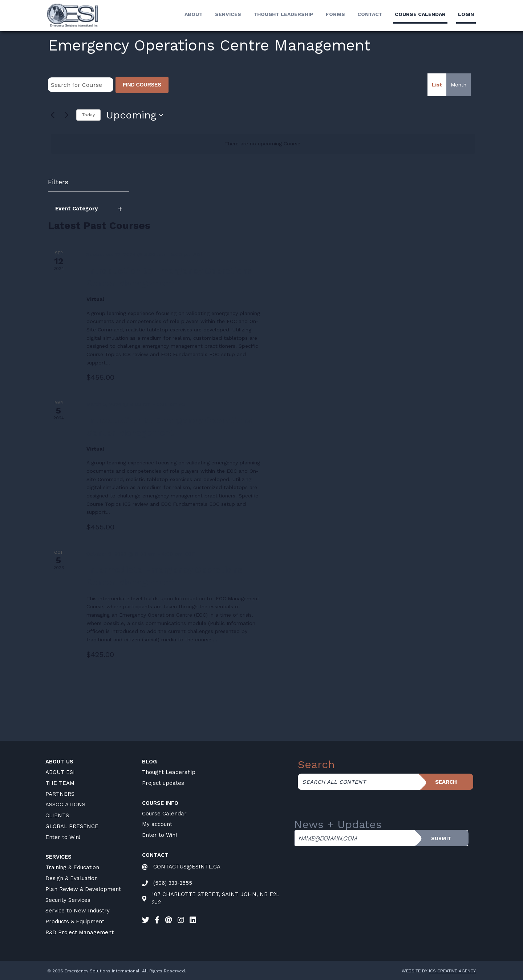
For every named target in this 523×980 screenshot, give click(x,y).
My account (157, 824)
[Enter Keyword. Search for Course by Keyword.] (81, 85)
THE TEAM (60, 783)
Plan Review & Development (83, 889)
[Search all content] (358, 782)
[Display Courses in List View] (437, 85)
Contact (370, 14)
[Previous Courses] (52, 115)
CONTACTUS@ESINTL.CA (187, 867)
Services (228, 14)
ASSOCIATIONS (65, 804)
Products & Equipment (75, 921)
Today (88, 115)
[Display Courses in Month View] (459, 85)
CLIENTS (57, 815)
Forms (335, 14)
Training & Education (72, 867)
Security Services (68, 900)
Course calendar (420, 14)
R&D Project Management (80, 932)
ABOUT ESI (60, 772)
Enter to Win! (63, 837)
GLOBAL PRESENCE (72, 826)
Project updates (163, 783)
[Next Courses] (66, 115)
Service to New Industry (78, 911)
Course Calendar (164, 814)
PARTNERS (60, 794)
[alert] (263, 144)
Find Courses (142, 85)
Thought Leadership (283, 14)
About (194, 14)
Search (446, 782)
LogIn (466, 14)
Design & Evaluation (72, 878)
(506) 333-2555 (173, 883)
